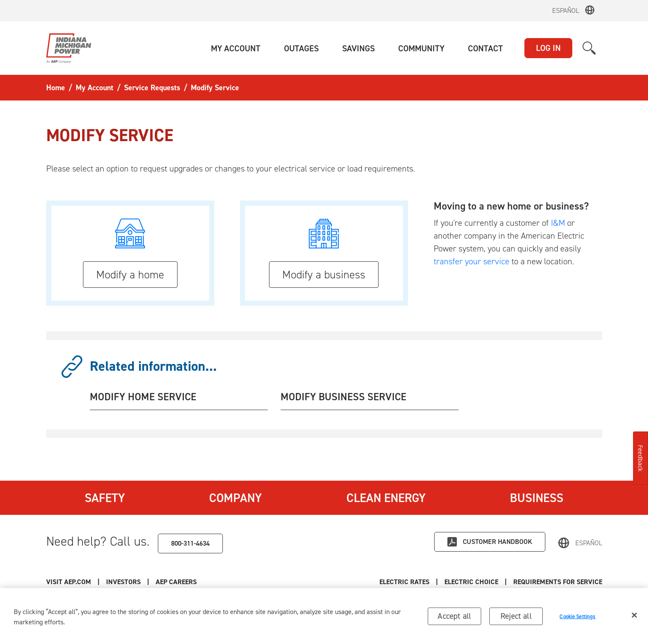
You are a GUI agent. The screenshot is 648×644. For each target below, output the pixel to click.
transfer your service (472, 261)
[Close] (634, 617)
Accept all (454, 618)
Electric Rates (404, 582)
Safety (105, 498)
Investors (123, 582)
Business (537, 498)
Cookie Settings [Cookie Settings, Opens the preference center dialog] (577, 619)
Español (566, 10)
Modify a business (324, 275)
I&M (558, 223)
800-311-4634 (190, 543)
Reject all (516, 618)
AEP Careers (176, 582)
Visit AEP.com (69, 582)
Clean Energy (386, 498)
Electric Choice (471, 582)
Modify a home (130, 275)
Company (235, 498)
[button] (236, 48)
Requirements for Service (558, 582)
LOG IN (548, 48)
